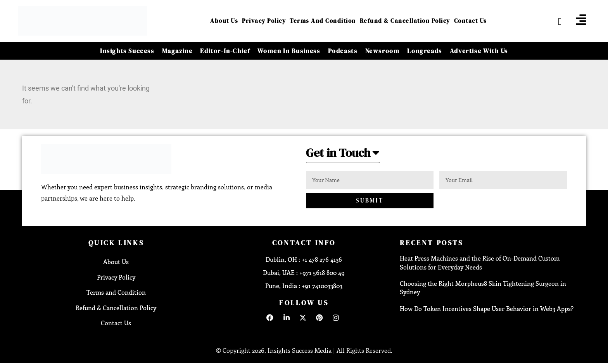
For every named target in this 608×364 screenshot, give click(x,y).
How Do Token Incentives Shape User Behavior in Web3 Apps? (487, 308)
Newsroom (383, 51)
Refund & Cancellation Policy (405, 21)
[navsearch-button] (554, 21)
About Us (224, 21)
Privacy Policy (264, 21)
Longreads (424, 51)
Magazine (177, 51)
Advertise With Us (479, 51)
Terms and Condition (323, 21)
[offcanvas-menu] (581, 20)
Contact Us (471, 21)
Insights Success (127, 51)
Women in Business (289, 51)
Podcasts (343, 51)
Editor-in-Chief (225, 51)
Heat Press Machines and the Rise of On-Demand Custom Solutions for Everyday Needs (480, 262)
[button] (343, 155)
